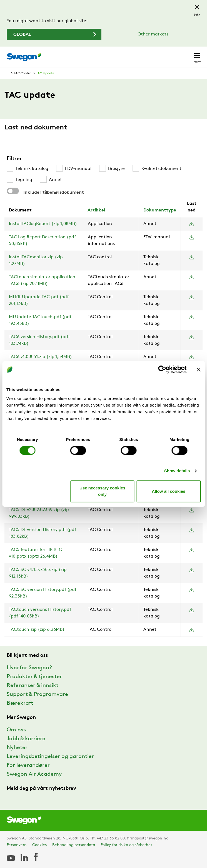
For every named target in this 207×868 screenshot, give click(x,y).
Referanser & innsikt (33, 686)
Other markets (153, 34)
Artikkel (96, 210)
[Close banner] (199, 369)
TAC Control (23, 73)
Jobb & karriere (26, 739)
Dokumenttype (160, 210)
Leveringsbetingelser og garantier (50, 757)
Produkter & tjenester (34, 677)
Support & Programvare (37, 695)
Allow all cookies (169, 491)
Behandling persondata (74, 845)
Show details (177, 471)
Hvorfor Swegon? (29, 668)
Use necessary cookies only (102, 491)
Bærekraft (20, 703)
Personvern (17, 845)
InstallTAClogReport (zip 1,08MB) (43, 224)
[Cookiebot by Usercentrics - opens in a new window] (162, 369)
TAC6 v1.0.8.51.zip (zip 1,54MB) (40, 357)
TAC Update (45, 73)
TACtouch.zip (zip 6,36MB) (37, 630)
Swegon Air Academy (34, 774)
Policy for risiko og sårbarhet (126, 845)
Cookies (39, 845)
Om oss (16, 730)
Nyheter (17, 748)
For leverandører (28, 765)
